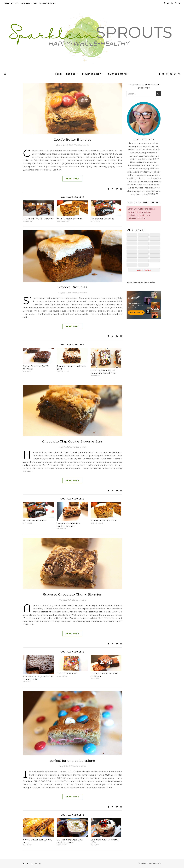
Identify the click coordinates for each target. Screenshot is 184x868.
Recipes (15, 3)
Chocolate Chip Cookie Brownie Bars (72, 441)
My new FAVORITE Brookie (38, 219)
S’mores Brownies (72, 287)
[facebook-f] (165, 3)
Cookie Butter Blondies (72, 140)
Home (7, 3)
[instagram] (172, 3)
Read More (72, 179)
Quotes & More (48, 3)
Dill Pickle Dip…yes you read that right (70, 841)
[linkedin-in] (179, 3)
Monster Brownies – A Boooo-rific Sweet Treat (104, 372)
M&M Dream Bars (67, 674)
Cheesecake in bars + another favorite (68, 525)
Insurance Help (29, 3)
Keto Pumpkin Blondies (70, 219)
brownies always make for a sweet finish (38, 678)
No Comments (82, 145)
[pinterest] (176, 3)
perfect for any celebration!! (72, 761)
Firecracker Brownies (102, 219)
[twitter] (168, 3)
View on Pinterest (144, 270)
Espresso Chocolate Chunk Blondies (72, 594)
